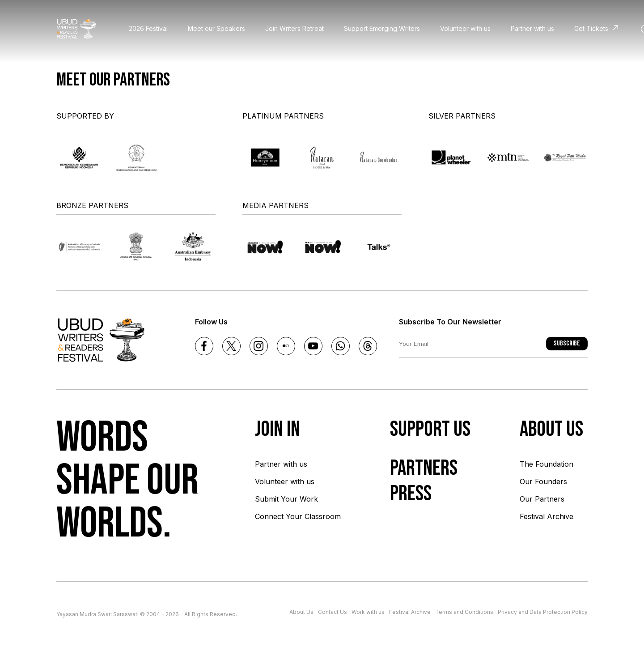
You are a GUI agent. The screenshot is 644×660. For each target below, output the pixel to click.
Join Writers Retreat (294, 28)
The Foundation (547, 464)
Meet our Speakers (216, 28)
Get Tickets (591, 28)
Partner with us (532, 28)
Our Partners (542, 499)
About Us (301, 612)
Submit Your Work (286, 499)
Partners (424, 468)
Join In (278, 429)
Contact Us (333, 612)
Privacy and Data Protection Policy (543, 612)
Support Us (430, 429)
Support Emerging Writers (382, 28)
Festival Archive (547, 516)
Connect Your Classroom (298, 516)
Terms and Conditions (464, 612)
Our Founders (543, 481)
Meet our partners (113, 80)
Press (411, 494)
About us (551, 429)
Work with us (368, 612)
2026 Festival (148, 28)
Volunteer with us (465, 28)
